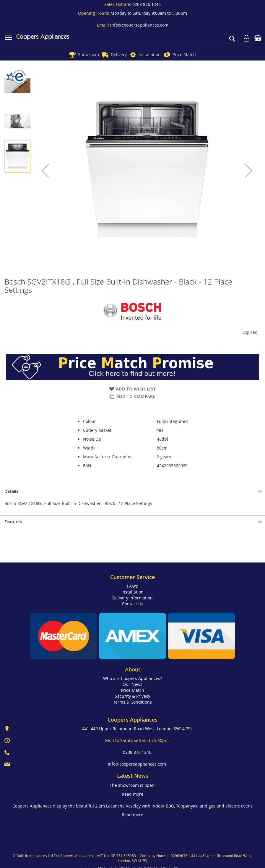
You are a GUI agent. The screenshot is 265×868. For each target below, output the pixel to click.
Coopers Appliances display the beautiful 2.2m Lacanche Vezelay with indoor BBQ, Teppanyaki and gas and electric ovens (132, 806)
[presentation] (132, 491)
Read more (132, 794)
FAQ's (132, 586)
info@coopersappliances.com (139, 25)
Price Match (184, 54)
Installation (150, 54)
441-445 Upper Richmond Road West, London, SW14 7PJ (137, 729)
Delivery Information (132, 598)
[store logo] (43, 37)
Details (11, 491)
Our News (132, 684)
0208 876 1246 (147, 4)
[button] (45, 171)
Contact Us (133, 604)
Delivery (119, 54)
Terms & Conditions (132, 702)
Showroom (88, 54)
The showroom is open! (133, 785)
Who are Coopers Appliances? (132, 678)
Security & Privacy (132, 696)
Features (13, 522)
